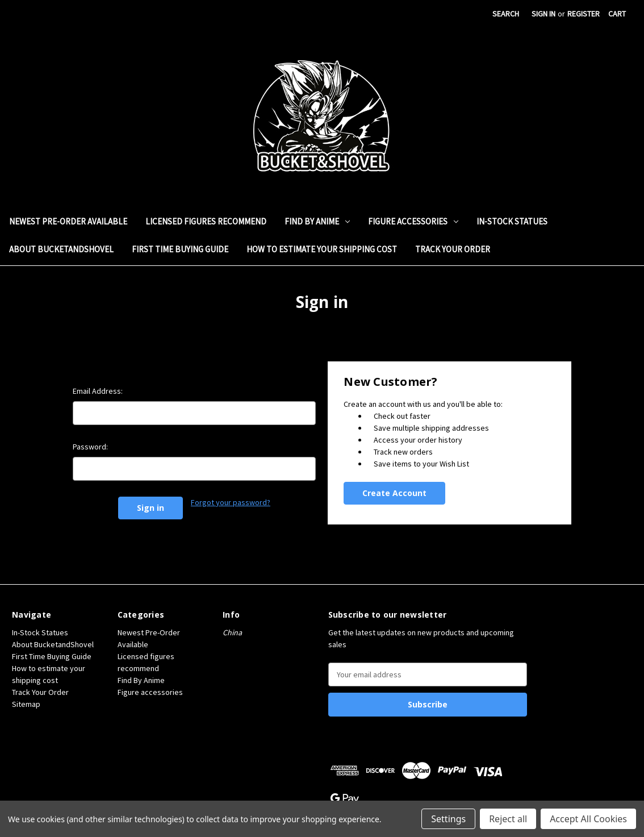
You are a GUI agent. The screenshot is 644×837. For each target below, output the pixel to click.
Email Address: (98, 391)
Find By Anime (317, 221)
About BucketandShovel (61, 249)
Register (584, 14)
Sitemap (26, 704)
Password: (90, 447)
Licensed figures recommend (206, 221)
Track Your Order (453, 249)
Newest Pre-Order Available (68, 221)
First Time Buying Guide (180, 249)
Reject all (508, 819)
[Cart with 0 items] (617, 14)
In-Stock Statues (512, 221)
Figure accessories (413, 221)
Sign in (543, 14)
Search (506, 14)
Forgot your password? (231, 502)
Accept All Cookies (588, 819)
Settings (448, 819)
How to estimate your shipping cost (322, 249)
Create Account (394, 493)
